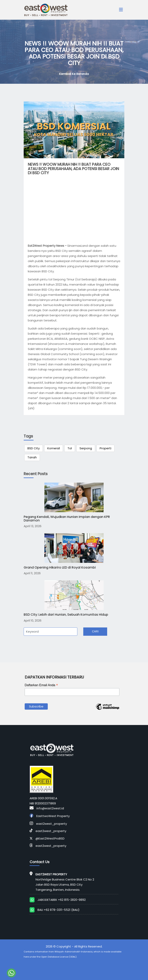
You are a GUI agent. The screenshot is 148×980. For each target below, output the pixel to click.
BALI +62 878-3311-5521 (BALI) (59, 910)
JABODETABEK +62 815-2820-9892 (62, 900)
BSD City (34, 448)
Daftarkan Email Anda (41, 685)
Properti (105, 448)
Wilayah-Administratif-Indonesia (74, 952)
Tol (70, 448)
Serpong (86, 448)
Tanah (32, 457)
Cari (95, 631)
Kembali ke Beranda (74, 74)
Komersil (54, 448)
